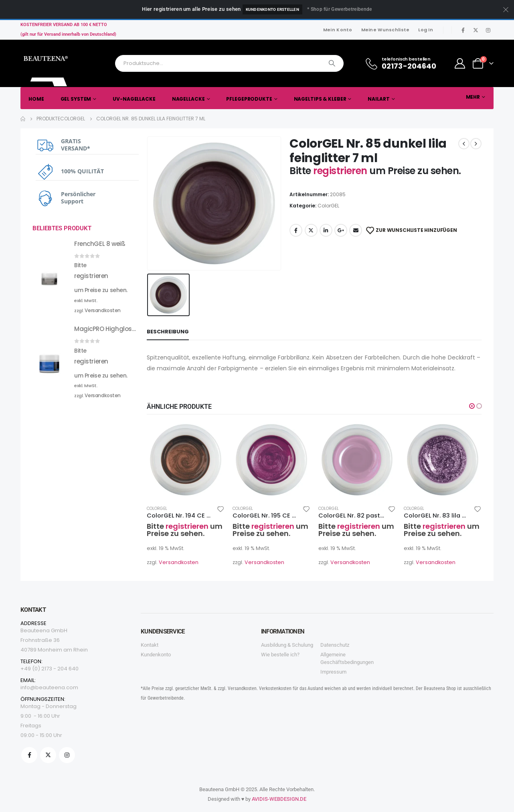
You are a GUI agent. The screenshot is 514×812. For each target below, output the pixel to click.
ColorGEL (328, 206)
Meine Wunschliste (385, 30)
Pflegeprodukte (249, 99)
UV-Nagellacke (134, 99)
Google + (341, 230)
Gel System (76, 99)
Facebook (296, 230)
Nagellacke (188, 99)
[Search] (332, 63)
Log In (426, 30)
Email (356, 230)
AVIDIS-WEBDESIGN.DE (279, 799)
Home (36, 99)
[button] (472, 406)
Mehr (473, 97)
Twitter (311, 230)
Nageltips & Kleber (320, 99)
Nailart (378, 99)
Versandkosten (179, 562)
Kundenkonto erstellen (272, 9)
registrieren (341, 171)
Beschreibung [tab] (168, 332)
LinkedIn (326, 230)
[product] (186, 460)
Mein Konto (338, 30)
